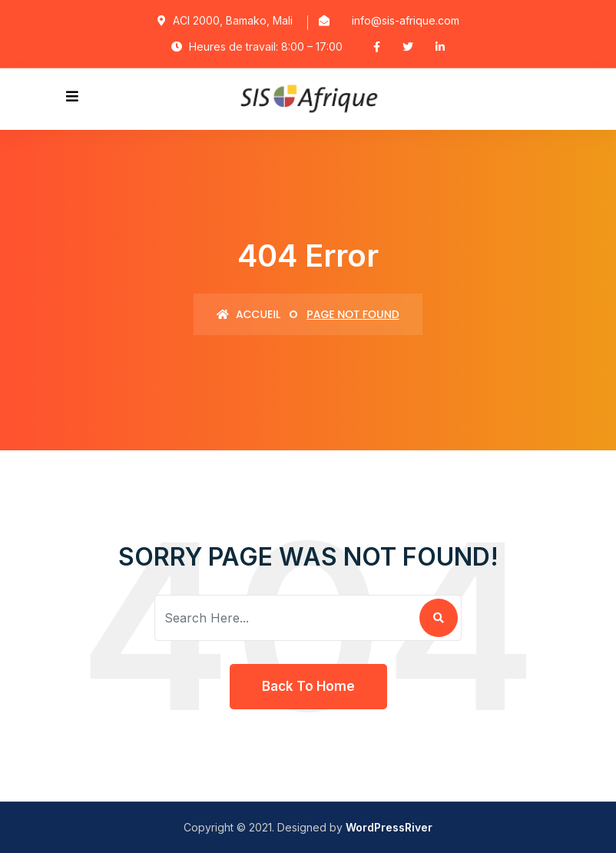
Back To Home (308, 686)
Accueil (248, 314)
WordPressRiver (389, 827)
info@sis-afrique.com (406, 20)
